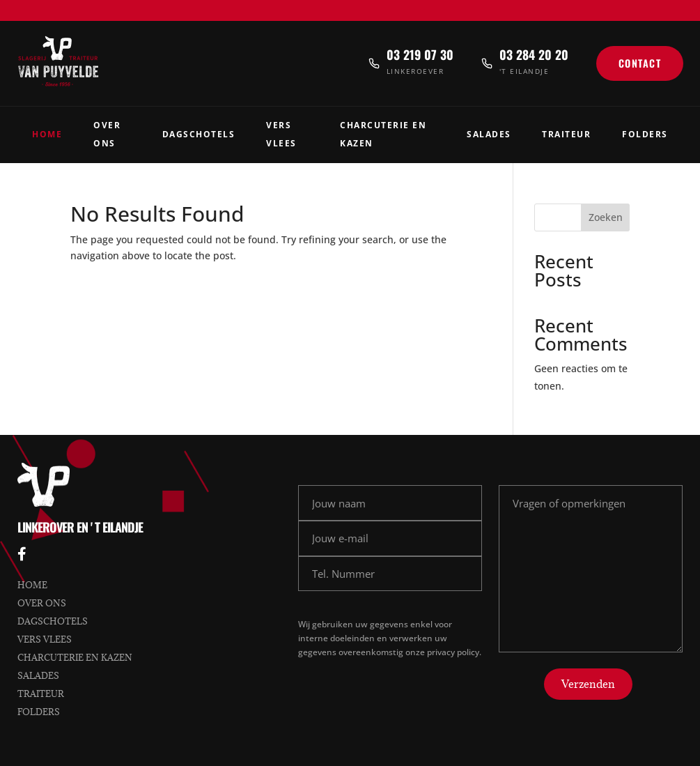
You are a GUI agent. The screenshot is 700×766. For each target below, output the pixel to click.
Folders (645, 134)
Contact (640, 63)
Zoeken (606, 217)
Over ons (42, 603)
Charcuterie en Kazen (383, 134)
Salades (489, 134)
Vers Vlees (281, 134)
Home (47, 134)
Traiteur (566, 134)
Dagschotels (199, 134)
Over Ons (107, 134)
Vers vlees (45, 639)
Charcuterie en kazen (75, 657)
